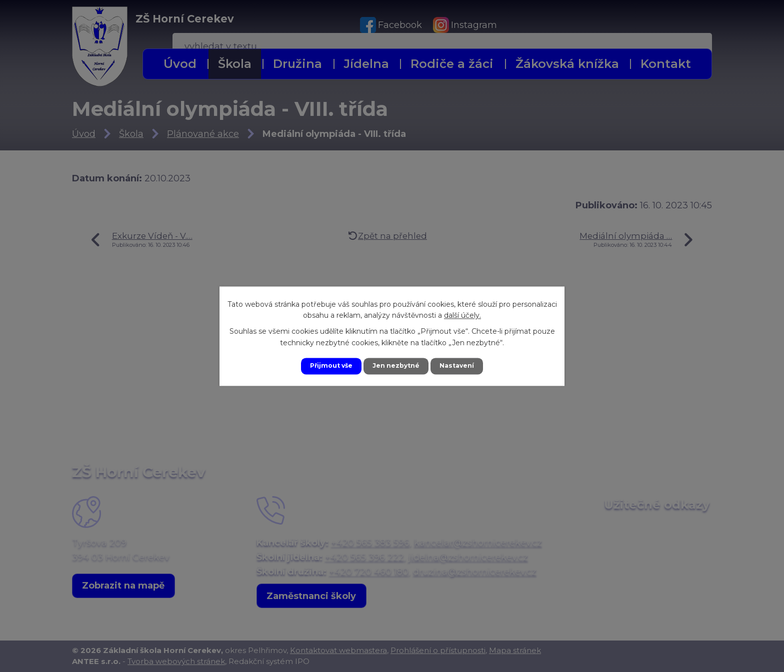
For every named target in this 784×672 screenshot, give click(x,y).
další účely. (462, 314)
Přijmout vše (326, 366)
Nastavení (463, 366)
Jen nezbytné (397, 366)
